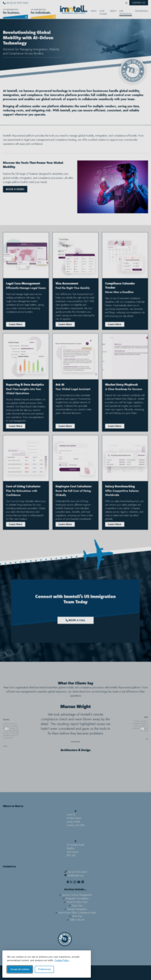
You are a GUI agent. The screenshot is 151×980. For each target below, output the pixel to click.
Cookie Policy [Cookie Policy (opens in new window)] (62, 960)
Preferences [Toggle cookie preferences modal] (44, 969)
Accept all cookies (20, 969)
